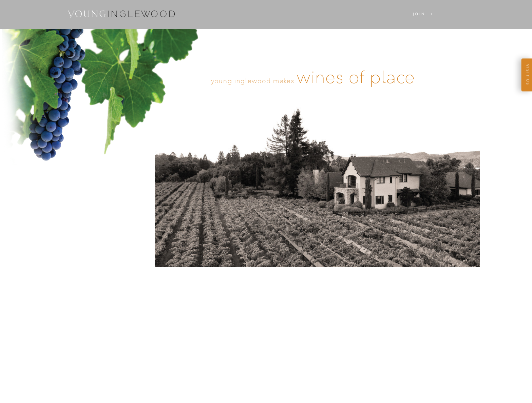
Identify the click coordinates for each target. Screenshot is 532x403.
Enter (266, 115)
